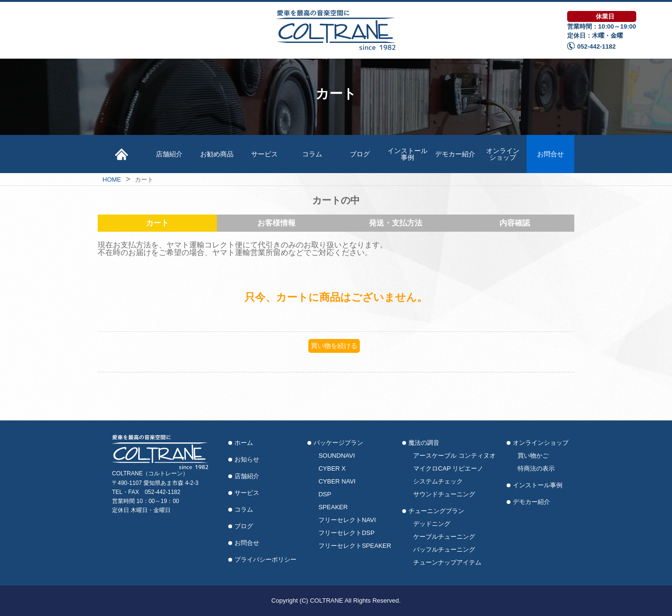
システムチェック (438, 481)
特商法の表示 (536, 468)
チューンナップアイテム (447, 562)
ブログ (360, 154)
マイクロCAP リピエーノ (448, 468)
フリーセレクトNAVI (347, 520)
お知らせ (247, 459)
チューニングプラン (436, 511)
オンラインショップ (503, 154)
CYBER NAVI (337, 481)
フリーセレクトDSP (346, 533)
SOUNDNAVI (336, 456)
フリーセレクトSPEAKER (355, 546)
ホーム (244, 443)
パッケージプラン (338, 443)
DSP (325, 494)
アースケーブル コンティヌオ (454, 456)
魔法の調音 (424, 443)
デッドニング (432, 524)
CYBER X (332, 468)
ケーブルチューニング (444, 537)
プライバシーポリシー (265, 560)
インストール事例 (407, 154)
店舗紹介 (169, 154)
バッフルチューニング (444, 549)
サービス (265, 154)
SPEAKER (333, 507)
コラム (312, 154)
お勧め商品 (217, 154)
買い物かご (533, 456)
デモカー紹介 (455, 154)
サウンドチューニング (444, 494)
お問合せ (550, 154)
